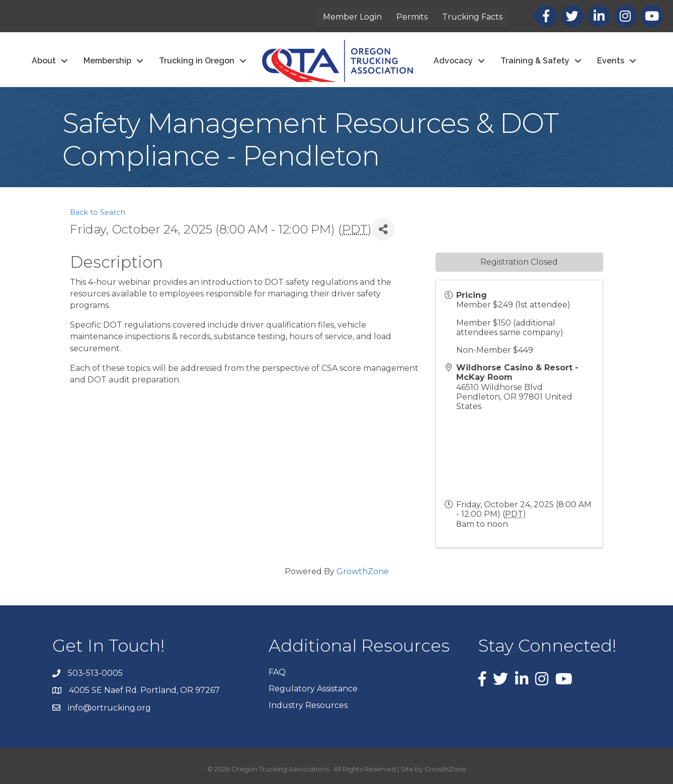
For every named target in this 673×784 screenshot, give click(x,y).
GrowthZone (363, 571)
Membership (107, 61)
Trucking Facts (472, 17)
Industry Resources (308, 705)
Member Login (352, 17)
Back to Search (98, 212)
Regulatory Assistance (313, 689)
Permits (412, 17)
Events (611, 61)
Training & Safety (535, 61)
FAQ (277, 672)
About (44, 61)
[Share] (383, 229)
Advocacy (453, 61)
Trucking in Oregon (197, 61)
